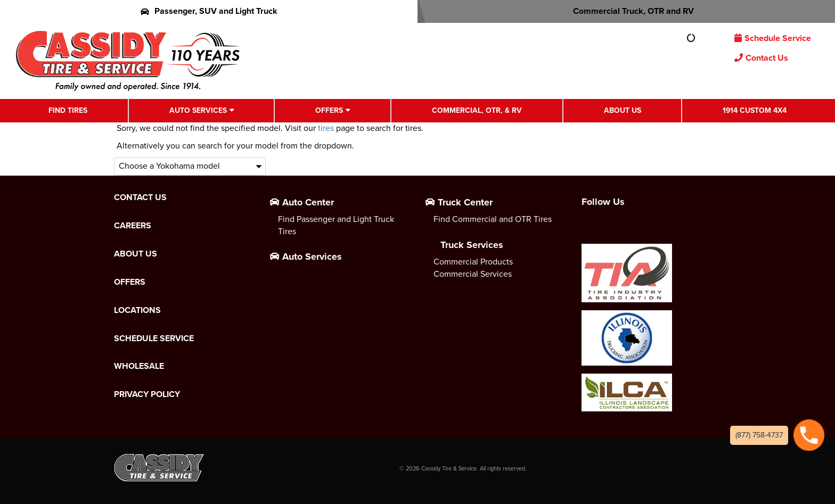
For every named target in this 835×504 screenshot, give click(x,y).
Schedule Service (773, 38)
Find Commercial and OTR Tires (493, 219)
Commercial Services (473, 274)
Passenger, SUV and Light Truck (209, 11)
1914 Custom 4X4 (755, 110)
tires (326, 128)
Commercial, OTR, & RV (477, 110)
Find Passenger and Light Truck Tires (336, 225)
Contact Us (761, 58)
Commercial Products (473, 262)
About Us (623, 110)
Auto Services (198, 110)
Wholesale (139, 366)
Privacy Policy (147, 394)
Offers (329, 110)
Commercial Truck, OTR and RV (627, 11)
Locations (137, 310)
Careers (133, 226)
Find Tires (68, 110)
